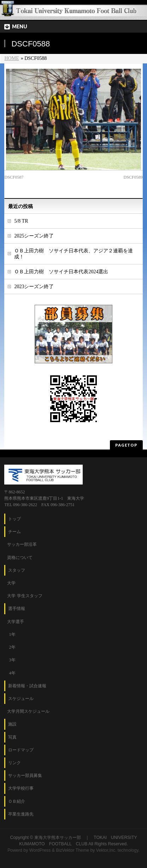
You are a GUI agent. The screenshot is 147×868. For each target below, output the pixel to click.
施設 (12, 724)
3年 (12, 660)
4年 (12, 673)
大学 (11, 583)
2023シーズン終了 (34, 287)
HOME (11, 58)
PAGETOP (126, 445)
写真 (12, 737)
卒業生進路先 (21, 814)
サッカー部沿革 (22, 544)
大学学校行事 (21, 788)
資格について (20, 558)
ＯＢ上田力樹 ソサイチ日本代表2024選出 (61, 272)
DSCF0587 (14, 177)
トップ (14, 519)
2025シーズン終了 (34, 236)
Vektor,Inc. (106, 850)
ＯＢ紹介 (17, 801)
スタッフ (17, 570)
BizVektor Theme (72, 850)
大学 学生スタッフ (25, 596)
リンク (14, 763)
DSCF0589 (133, 177)
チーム (14, 532)
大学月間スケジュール (28, 711)
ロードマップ (21, 750)
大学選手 (16, 622)
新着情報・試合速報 (27, 686)
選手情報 (17, 609)
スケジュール (21, 699)
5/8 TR (21, 221)
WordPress (40, 850)
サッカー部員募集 (25, 775)
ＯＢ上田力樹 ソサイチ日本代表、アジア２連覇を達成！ (73, 254)
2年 (12, 647)
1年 (12, 634)
